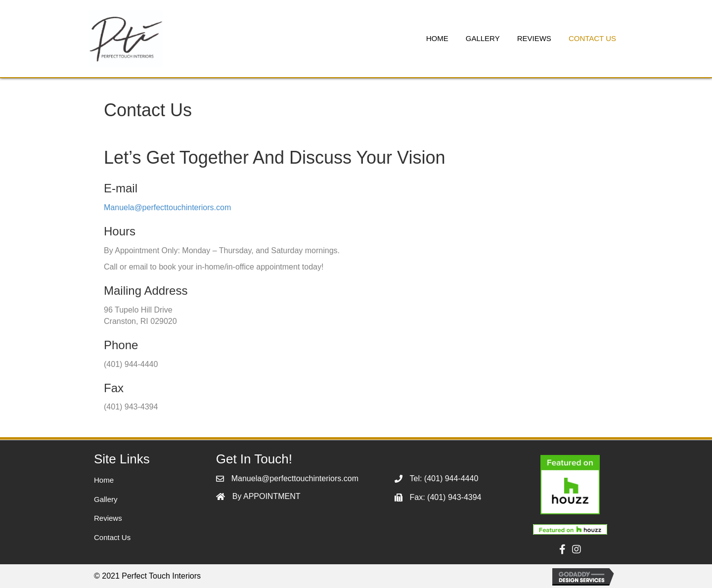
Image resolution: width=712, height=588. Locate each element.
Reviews (108, 518)
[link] (437, 37)
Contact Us (112, 537)
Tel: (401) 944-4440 (444, 478)
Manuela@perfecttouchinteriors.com (167, 207)
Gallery (106, 499)
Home (104, 480)
